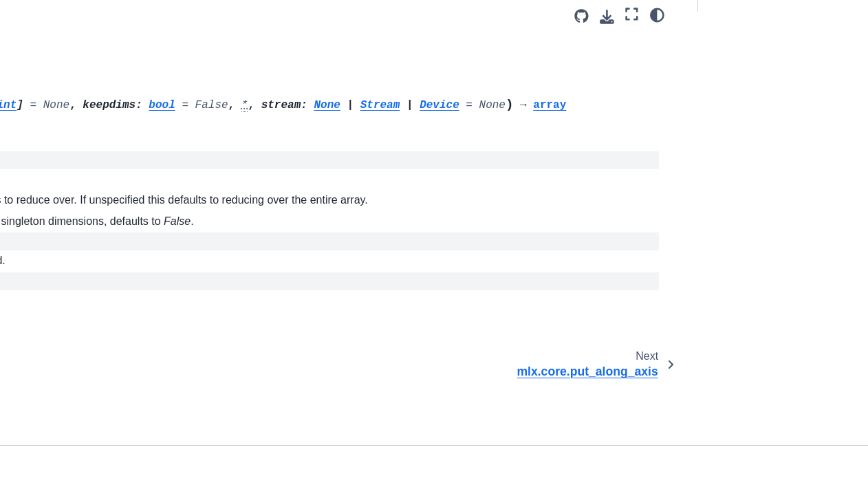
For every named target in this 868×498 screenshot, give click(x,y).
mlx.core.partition (67, 69)
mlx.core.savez (62, 462)
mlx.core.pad (57, 91)
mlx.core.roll (56, 375)
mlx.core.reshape (67, 331)
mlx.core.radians (65, 221)
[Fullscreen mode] (632, 14)
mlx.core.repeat (63, 309)
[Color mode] (657, 14)
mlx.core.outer (60, 47)
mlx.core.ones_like (70, 25)
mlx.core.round (62, 396)
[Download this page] (607, 17)
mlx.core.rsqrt (59, 418)
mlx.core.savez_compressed (91, 484)
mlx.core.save (59, 440)
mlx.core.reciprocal (70, 266)
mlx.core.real (57, 243)
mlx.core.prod (62, 134)
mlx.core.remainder (71, 288)
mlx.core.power (63, 112)
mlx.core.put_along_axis (82, 156)
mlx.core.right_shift (70, 353)
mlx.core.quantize (68, 178)
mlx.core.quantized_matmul (89, 199)
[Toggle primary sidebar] (197, 16)
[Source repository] (582, 16)
